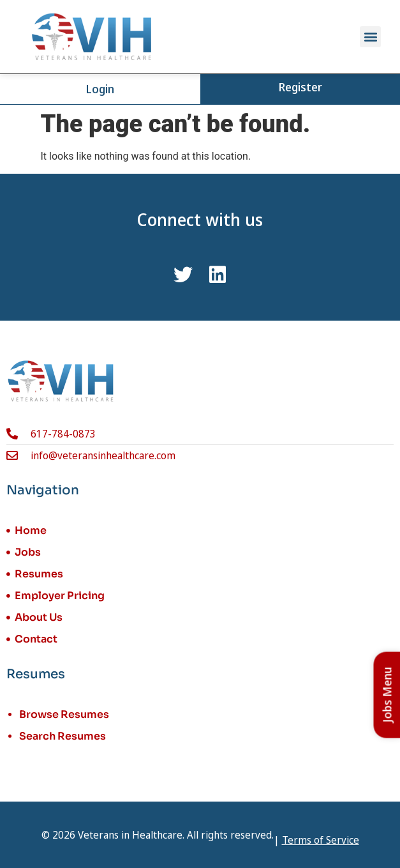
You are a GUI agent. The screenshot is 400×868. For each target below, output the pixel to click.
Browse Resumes (64, 714)
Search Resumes (63, 736)
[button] (370, 37)
